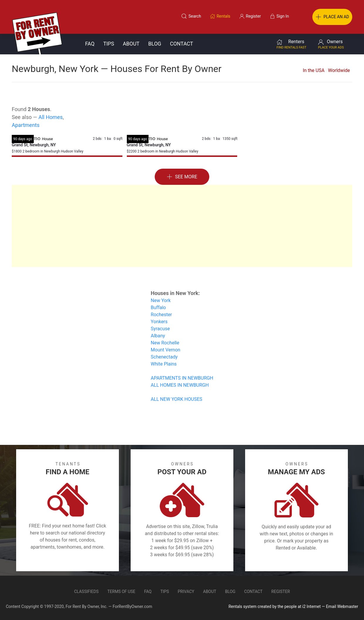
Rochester (161, 315)
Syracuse (160, 329)
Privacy (186, 591)
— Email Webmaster (340, 606)
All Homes (51, 117)
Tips (109, 44)
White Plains (164, 364)
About (131, 44)
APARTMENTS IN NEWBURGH (182, 378)
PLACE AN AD (332, 17)
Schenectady (164, 357)
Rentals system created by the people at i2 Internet (274, 606)
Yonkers (159, 322)
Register (280, 591)
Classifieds (86, 591)
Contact (182, 44)
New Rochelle (165, 343)
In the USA (314, 70)
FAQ (90, 44)
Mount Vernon (166, 350)
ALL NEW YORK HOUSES (177, 399)
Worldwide (339, 70)
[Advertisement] (182, 226)
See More (182, 177)
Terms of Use (121, 591)
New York (161, 300)
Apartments (26, 125)
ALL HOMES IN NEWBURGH (180, 385)
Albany (158, 336)
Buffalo (159, 308)
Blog (155, 44)
